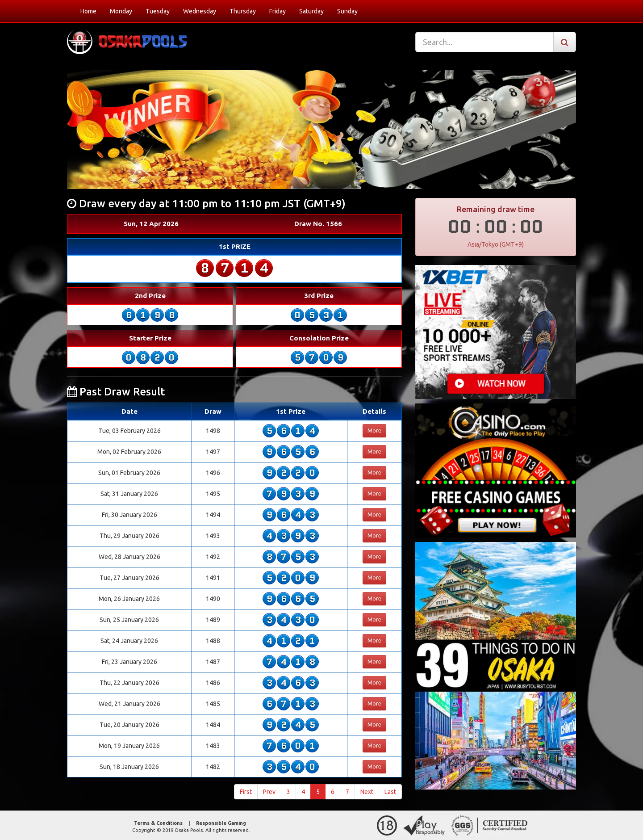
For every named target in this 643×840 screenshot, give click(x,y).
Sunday (347, 11)
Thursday (243, 11)
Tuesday (158, 11)
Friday (278, 11)
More (374, 430)
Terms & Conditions (158, 823)
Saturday (311, 11)
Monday (121, 11)
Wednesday (200, 11)
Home (88, 11)
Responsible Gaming (221, 823)
